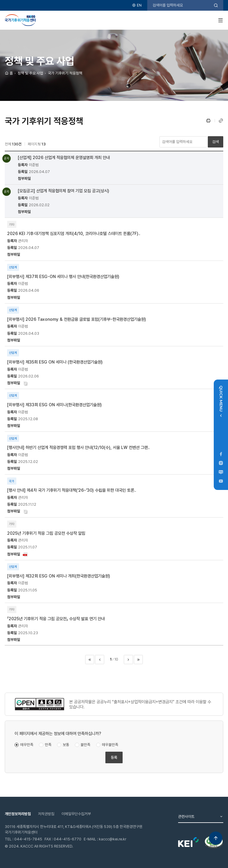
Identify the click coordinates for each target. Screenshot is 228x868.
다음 (128, 659)
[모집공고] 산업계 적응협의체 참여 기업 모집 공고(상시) (64, 191)
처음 (90, 659)
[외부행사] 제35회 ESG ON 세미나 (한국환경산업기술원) (55, 362)
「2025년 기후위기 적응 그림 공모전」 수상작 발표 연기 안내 (56, 619)
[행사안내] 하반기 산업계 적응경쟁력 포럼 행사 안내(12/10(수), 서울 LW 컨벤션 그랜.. (78, 447)
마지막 (138, 659)
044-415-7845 (28, 839)
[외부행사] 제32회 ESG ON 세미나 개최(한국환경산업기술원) (59, 576)
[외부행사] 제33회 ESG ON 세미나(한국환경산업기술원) (54, 405)
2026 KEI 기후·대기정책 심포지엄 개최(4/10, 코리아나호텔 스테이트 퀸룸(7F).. (74, 233)
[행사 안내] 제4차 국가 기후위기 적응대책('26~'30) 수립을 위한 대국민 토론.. (72, 490)
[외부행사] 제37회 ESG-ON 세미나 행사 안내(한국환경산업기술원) (63, 276)
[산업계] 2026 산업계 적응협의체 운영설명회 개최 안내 (64, 157)
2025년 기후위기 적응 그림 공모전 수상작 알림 (46, 533)
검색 (216, 142)
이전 (99, 659)
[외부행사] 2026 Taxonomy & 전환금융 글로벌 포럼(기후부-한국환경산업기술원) (77, 319)
